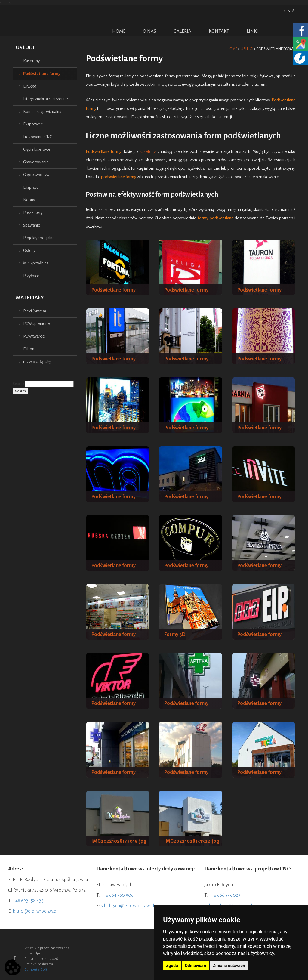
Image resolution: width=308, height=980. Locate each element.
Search (18, 384)
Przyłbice (31, 276)
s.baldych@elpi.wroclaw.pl (128, 906)
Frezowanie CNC (38, 137)
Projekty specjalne (39, 238)
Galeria (182, 31)
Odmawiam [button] (195, 966)
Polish (273, 10)
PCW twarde (34, 336)
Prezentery (33, 213)
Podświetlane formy (42, 74)
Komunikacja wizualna (42, 111)
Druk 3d (30, 86)
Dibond (30, 349)
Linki (252, 31)
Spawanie (32, 225)
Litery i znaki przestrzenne (46, 99)
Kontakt (219, 31)
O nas (149, 31)
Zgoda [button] (172, 966)
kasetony (148, 151)
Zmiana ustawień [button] (229, 966)
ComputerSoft (36, 970)
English (280, 10)
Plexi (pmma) (35, 311)
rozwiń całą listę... (38, 362)
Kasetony (31, 61)
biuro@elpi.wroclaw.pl (35, 911)
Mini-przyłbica (36, 263)
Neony (29, 200)
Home (119, 31)
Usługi (25, 48)
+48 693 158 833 (28, 900)
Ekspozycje (33, 124)
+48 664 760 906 (117, 895)
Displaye (31, 187)
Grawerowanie (36, 162)
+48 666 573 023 (225, 895)
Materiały (30, 298)
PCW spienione (37, 324)
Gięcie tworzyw (36, 175)
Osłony (29, 250)
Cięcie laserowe (37, 149)
